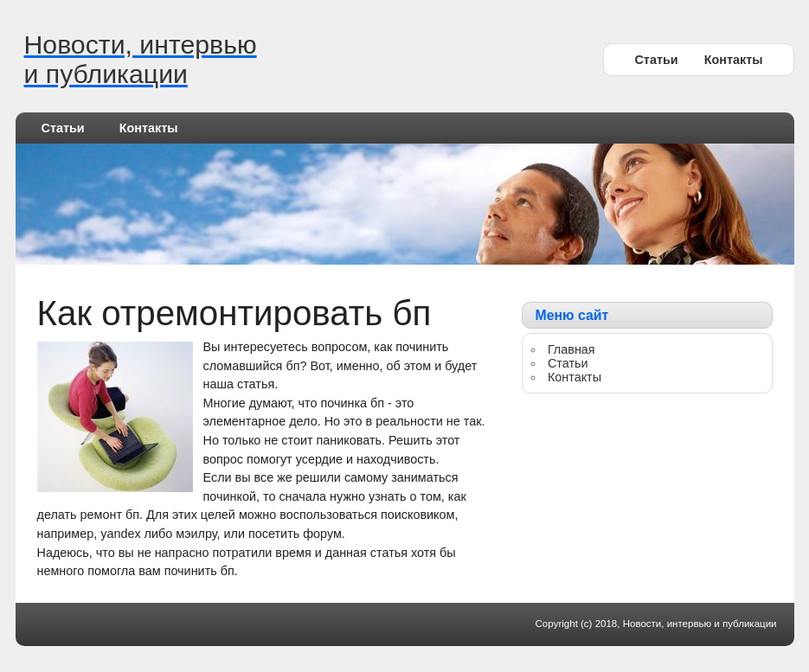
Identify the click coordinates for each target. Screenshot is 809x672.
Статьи (656, 60)
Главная (571, 349)
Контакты (734, 60)
